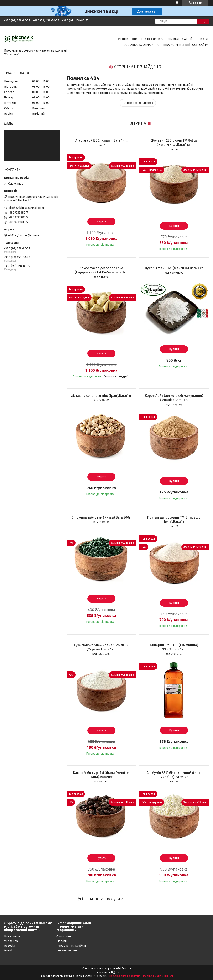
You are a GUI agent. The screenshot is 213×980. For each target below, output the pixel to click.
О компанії (64, 937)
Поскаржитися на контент (125, 976)
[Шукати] (203, 21)
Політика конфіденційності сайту (182, 45)
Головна (122, 39)
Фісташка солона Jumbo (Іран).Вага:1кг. (101, 396)
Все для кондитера (140, 103)
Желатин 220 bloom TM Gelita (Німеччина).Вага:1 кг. (174, 143)
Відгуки (61, 941)
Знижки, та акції (179, 39)
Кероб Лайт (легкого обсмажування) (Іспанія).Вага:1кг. (174, 398)
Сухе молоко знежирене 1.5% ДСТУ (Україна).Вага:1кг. (101, 647)
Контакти (201, 39)
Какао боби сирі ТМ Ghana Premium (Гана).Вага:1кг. (101, 775)
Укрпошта (11, 941)
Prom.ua (126, 969)
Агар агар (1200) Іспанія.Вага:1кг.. (101, 140)
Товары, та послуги (145, 39)
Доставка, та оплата (138, 45)
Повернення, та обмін (71, 946)
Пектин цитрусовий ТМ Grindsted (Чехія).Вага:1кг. (174, 520)
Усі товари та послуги (99, 899)
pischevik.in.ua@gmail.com (26, 208)
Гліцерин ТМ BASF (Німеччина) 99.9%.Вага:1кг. (174, 647)
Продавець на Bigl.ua (106, 972)
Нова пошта (12, 937)
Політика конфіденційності (158, 976)
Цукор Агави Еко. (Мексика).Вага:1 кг (174, 268)
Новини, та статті (68, 950)
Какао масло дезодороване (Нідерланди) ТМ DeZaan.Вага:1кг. (101, 270)
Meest (8, 950)
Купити (101, 222)
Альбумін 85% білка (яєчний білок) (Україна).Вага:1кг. (174, 775)
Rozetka (10, 946)
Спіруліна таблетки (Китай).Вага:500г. (101, 518)
